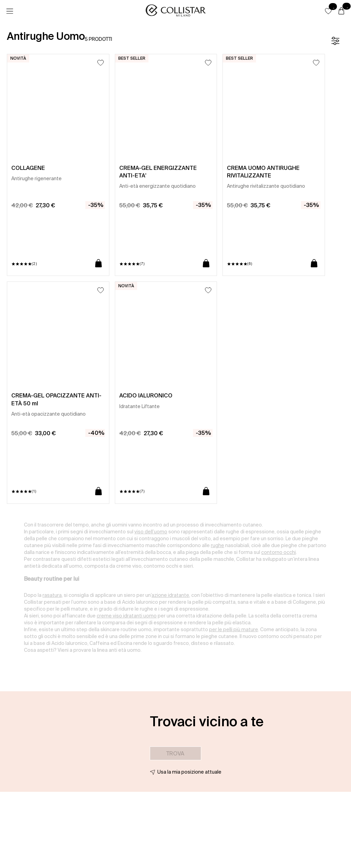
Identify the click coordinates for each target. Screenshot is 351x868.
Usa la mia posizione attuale (189, 772)
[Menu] (10, 11)
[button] (328, 11)
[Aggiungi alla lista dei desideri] (101, 63)
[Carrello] (341, 11)
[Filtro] (335, 41)
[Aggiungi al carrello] (99, 264)
